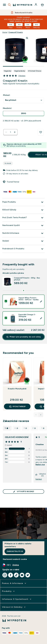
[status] (10, 132)
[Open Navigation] (4, 5)
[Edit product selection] (41, 302)
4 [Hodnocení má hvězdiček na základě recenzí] (16, 428)
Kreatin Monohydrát (17, 389)
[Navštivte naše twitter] (28, 575)
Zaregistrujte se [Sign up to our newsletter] (15, 551)
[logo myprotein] (23, 5)
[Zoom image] (27, 38)
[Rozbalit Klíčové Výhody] (23, 210)
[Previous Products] (36, 415)
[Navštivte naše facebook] (11, 575)
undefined (23, 100)
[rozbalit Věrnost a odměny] (14, 607)
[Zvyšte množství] (15, 132)
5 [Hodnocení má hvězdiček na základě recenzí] (7, 428)
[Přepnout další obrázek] (44, 51)
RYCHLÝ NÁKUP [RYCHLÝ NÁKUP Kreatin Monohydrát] (17, 406)
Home (5, 32)
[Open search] (9, 5)
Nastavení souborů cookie (15, 559)
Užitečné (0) (41, 475)
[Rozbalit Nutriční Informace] (23, 233)
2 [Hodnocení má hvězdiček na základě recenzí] (34, 428)
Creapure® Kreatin (16, 32)
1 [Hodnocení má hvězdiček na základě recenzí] (43, 428)
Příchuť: (7, 95)
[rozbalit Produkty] (9, 591)
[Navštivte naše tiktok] (16, 575)
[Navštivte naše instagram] (5, 575)
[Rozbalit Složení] (23, 241)
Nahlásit (39, 479)
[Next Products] (41, 415)
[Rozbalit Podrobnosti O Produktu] (23, 249)
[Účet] (36, 5)
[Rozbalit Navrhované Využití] (23, 226)
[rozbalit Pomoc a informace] (14, 583)
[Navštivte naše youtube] (22, 575)
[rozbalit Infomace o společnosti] (17, 599)
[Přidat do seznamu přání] (41, 132)
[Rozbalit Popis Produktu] (23, 202)
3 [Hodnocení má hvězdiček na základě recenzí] (25, 428)
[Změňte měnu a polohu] (23, 565)
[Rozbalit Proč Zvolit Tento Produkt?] (23, 218)
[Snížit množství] (6, 132)
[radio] (23, 113)
